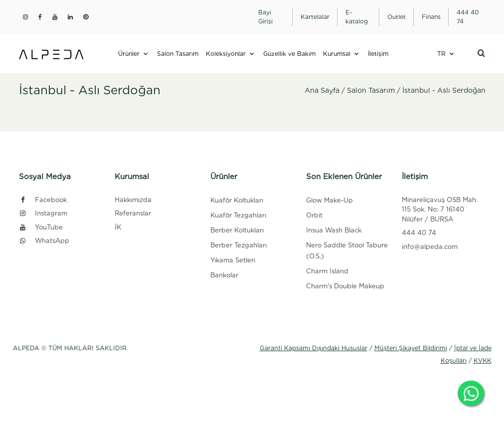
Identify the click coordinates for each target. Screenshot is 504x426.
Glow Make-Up (330, 200)
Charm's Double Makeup (345, 286)
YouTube (41, 227)
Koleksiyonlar (226, 54)
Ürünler (129, 54)
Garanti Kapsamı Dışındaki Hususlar (314, 348)
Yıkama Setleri (233, 260)
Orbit (314, 215)
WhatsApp (44, 241)
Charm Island (327, 271)
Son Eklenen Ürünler (344, 177)
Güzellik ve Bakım (289, 54)
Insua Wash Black (334, 230)
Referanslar (133, 213)
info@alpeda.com (430, 247)
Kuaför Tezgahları (238, 215)
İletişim (378, 54)
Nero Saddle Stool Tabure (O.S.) (347, 251)
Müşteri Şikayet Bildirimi (411, 348)
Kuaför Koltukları (237, 200)
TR (441, 54)
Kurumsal (337, 54)
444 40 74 (419, 233)
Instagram (43, 213)
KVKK (483, 360)
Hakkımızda (133, 200)
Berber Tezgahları (239, 245)
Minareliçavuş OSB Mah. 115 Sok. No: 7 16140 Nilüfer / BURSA (440, 210)
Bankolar (224, 275)
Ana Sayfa (322, 90)
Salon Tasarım (178, 54)
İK (118, 227)
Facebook (43, 200)
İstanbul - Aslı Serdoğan (444, 90)
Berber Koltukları (237, 230)
